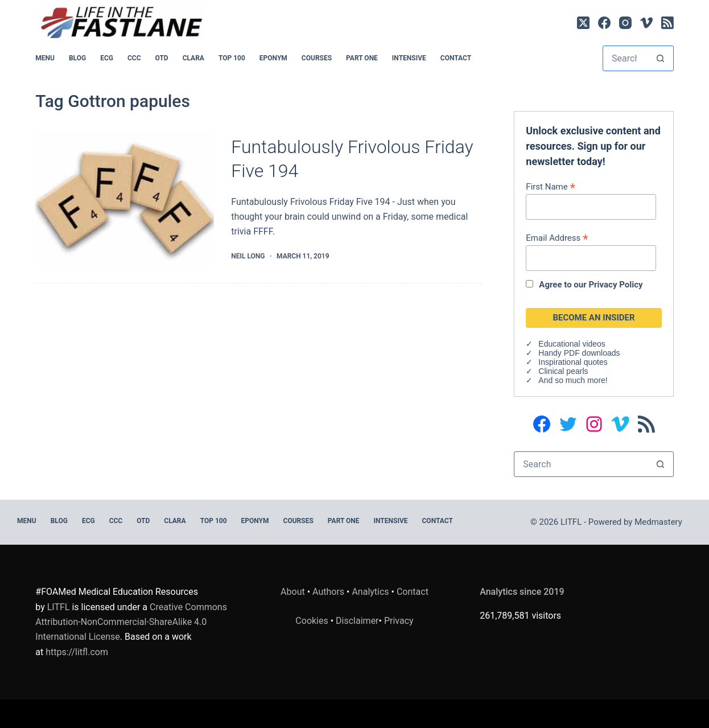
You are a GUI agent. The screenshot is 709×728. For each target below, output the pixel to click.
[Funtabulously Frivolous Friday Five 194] (125, 199)
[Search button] (660, 58)
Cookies (313, 621)
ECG (107, 58)
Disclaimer (357, 621)
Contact (456, 58)
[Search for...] (625, 58)
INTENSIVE (409, 58)
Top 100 (232, 58)
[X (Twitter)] (583, 23)
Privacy (399, 621)
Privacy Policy (615, 285)
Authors (328, 592)
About (293, 592)
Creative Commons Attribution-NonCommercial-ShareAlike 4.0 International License (131, 622)
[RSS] (667, 23)
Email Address (557, 238)
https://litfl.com (77, 652)
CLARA (193, 58)
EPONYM (273, 58)
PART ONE (362, 58)
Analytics (370, 592)
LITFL (59, 607)
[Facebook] (604, 23)
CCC (134, 58)
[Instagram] (625, 23)
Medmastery (658, 522)
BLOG (77, 58)
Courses (317, 58)
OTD (162, 58)
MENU (45, 58)
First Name (551, 186)
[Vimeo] (646, 23)
